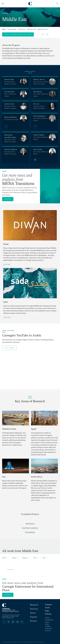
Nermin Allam (9, 79)
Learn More (7, 264)
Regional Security (43, 29)
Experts (34, 617)
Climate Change (12, 29)
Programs (48, 605)
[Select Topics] (6, 558)
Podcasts (48, 614)
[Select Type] (45, 558)
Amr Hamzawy (9, 92)
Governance (22, 29)
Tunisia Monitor (30, 532)
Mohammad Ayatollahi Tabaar (10, 136)
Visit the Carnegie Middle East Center (18, 34)
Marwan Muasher (10, 117)
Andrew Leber (9, 104)
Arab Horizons (30, 524)
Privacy (47, 624)
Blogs (47, 611)
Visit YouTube (9, 348)
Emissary (34, 609)
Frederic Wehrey (39, 135)
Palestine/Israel (31, 29)
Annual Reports (49, 620)
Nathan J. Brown (39, 79)
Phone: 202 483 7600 (8, 618)
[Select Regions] (26, 558)
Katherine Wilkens (11, 149)
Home (4, 29)
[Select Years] (36, 558)
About (33, 613)
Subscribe (8, 199)
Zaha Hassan (38, 92)
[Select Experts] (16, 558)
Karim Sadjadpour (39, 116)
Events (47, 608)
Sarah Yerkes (38, 149)
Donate (33, 621)
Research (34, 605)
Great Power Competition (30, 528)
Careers (47, 622)
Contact (47, 618)
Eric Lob (36, 104)
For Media (48, 626)
